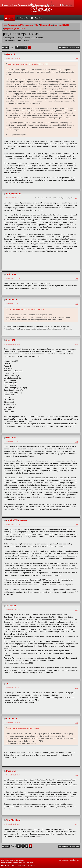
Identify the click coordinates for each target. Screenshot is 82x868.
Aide (59, 860)
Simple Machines (19, 860)
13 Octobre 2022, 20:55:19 (12, 688)
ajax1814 (10, 54)
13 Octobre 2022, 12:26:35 (12, 278)
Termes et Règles (67, 860)
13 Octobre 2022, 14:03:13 (12, 304)
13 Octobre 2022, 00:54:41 (12, 198)
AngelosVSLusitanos (16, 520)
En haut (6, 846)
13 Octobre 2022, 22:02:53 (12, 722)
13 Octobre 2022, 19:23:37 (12, 524)
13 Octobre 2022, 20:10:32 (12, 610)
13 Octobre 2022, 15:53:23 (12, 344)
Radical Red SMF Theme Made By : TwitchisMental (17, 863)
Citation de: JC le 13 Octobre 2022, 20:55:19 (23, 728)
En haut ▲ (77, 860)
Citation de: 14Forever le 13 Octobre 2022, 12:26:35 (26, 310)
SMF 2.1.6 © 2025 (7, 860)
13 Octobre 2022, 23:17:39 (12, 824)
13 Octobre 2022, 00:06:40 (12, 58)
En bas (5, 47)
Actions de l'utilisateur (69, 47)
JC (7, 684)
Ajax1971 (11, 340)
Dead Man (11, 437)
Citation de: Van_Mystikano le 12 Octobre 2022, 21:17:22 (28, 64)
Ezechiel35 (11, 300)
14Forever (11, 274)
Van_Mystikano (14, 194)
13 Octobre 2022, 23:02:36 (12, 775)
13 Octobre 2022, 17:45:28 (12, 441)
